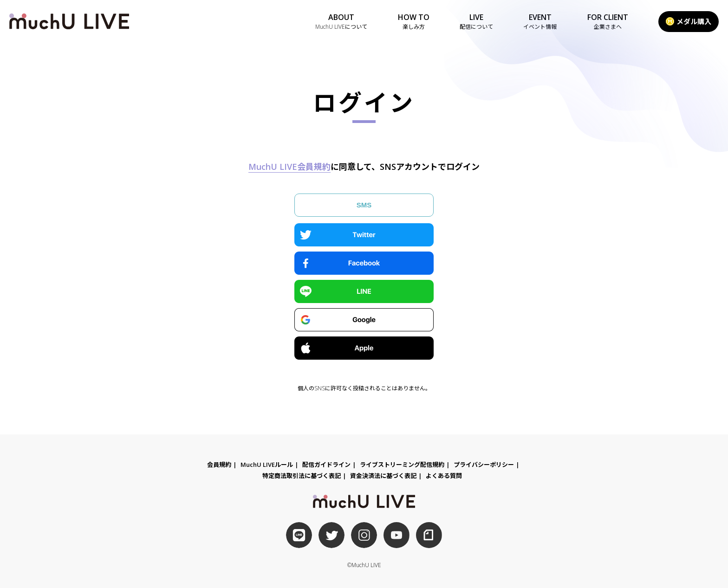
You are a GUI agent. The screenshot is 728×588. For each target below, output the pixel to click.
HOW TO (414, 22)
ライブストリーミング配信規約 (402, 465)
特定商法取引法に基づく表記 (302, 476)
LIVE (476, 22)
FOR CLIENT (608, 22)
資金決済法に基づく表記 (383, 476)
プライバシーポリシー (484, 465)
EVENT (540, 22)
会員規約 (219, 465)
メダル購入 (689, 21)
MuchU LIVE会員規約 (289, 167)
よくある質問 (444, 476)
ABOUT (341, 22)
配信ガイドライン (326, 465)
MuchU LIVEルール (267, 465)
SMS (364, 205)
